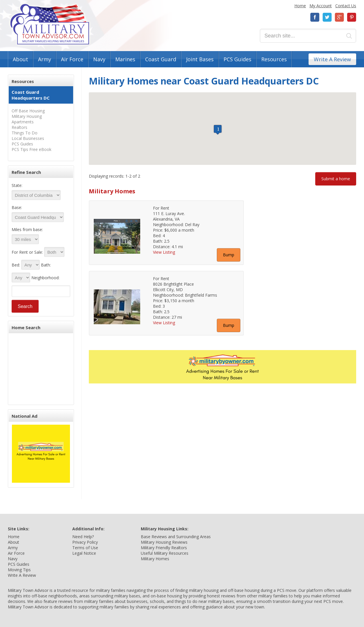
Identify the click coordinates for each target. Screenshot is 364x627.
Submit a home (336, 179)
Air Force (72, 59)
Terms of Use (85, 548)
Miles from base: (27, 229)
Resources (274, 59)
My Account (321, 6)
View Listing (164, 252)
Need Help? (83, 537)
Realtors (19, 127)
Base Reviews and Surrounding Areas (176, 537)
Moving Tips (19, 570)
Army (45, 59)
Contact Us (346, 6)
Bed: (16, 265)
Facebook (315, 17)
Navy (99, 59)
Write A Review (332, 59)
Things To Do (25, 133)
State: (17, 185)
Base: (17, 207)
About (20, 59)
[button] (218, 130)
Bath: (46, 265)
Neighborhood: (45, 278)
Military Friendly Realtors (164, 548)
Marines (125, 59)
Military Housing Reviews (164, 542)
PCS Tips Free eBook (31, 149)
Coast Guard (161, 59)
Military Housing (27, 116)
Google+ (339, 17)
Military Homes (155, 559)
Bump (229, 255)
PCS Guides (237, 59)
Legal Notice (84, 553)
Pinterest (352, 17)
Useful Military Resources (165, 553)
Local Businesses (28, 138)
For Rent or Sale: (27, 252)
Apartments (23, 122)
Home (300, 6)
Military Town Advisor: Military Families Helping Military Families (50, 24)
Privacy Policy (85, 542)
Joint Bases (200, 59)
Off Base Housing (28, 111)
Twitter (327, 17)
